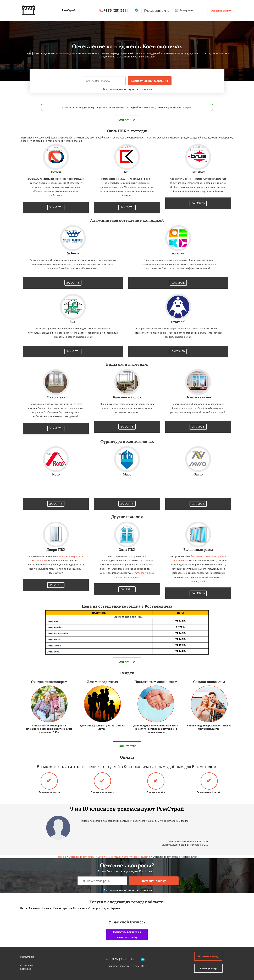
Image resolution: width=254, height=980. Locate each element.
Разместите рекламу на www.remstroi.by (127, 935)
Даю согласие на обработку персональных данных (127, 89)
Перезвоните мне (157, 10)
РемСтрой (27, 957)
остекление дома (66, 53)
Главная (61, 857)
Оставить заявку (221, 10)
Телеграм (186, 107)
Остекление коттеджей (82, 857)
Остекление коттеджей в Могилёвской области (124, 857)
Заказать (56, 207)
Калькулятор (184, 10)
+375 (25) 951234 (118, 10)
